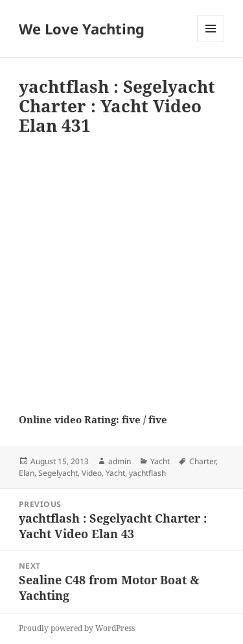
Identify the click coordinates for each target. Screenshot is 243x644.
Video (92, 473)
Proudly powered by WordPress (77, 628)
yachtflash (147, 473)
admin (120, 461)
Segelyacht (58, 473)
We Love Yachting (82, 29)
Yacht (160, 461)
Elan (27, 473)
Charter (202, 461)
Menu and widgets (211, 42)
